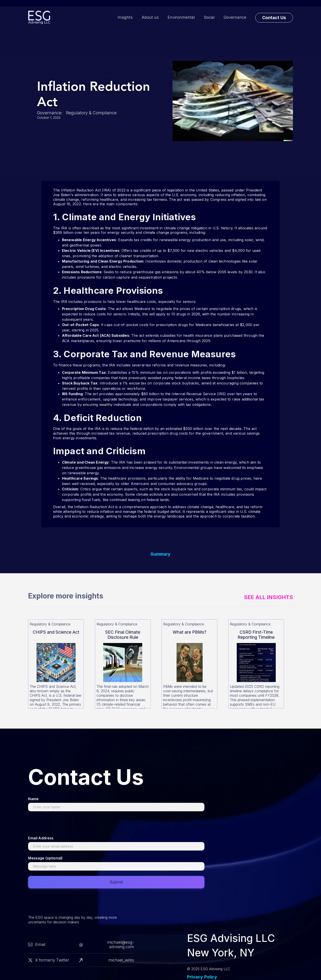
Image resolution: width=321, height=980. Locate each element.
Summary (160, 554)
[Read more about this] (56, 664)
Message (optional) (45, 858)
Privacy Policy (202, 977)
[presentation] (62, 825)
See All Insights (268, 597)
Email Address (41, 838)
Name (33, 799)
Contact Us (274, 18)
